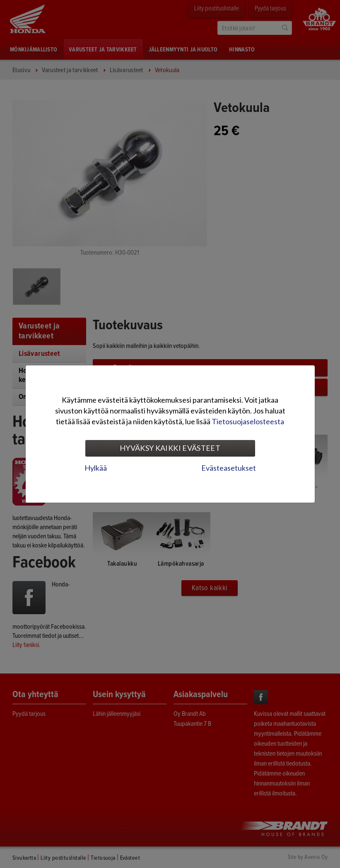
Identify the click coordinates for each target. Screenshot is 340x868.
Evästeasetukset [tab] (229, 468)
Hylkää (96, 468)
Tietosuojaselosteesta (248, 421)
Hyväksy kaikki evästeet (170, 448)
